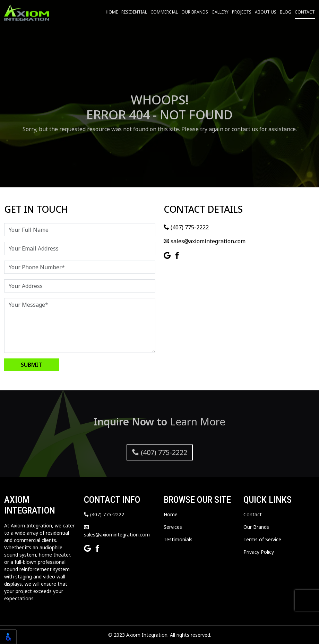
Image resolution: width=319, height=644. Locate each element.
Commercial (164, 12)
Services (173, 527)
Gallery (220, 12)
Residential (134, 12)
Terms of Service (262, 539)
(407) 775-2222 (186, 227)
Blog (286, 12)
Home (112, 12)
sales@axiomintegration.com (205, 241)
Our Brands (195, 12)
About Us (266, 12)
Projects (242, 12)
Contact (305, 12)
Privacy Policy (259, 552)
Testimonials (178, 539)
